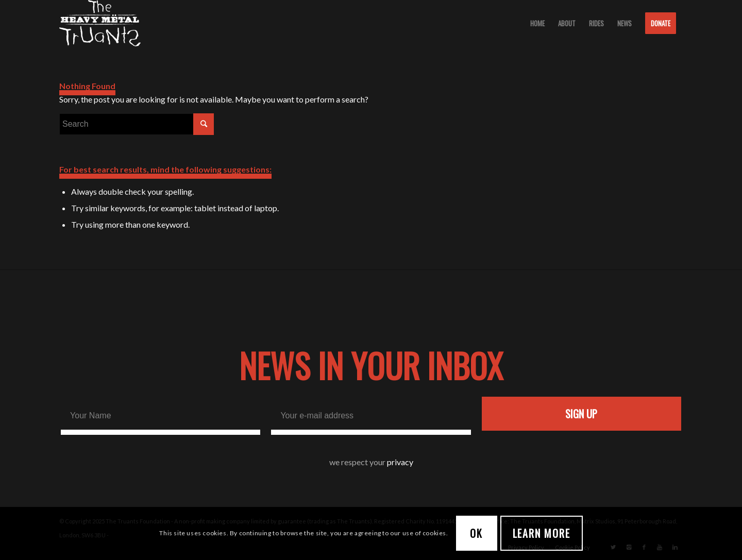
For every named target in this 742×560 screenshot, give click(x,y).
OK (476, 533)
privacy (400, 462)
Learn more (542, 533)
